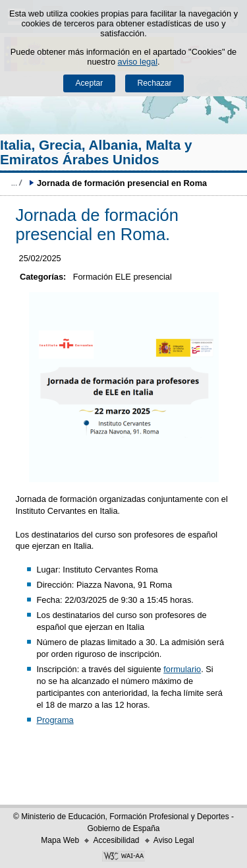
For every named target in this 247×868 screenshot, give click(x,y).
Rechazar (155, 83)
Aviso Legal (174, 840)
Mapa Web (60, 840)
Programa (55, 720)
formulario (182, 669)
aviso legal (138, 62)
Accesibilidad (116, 840)
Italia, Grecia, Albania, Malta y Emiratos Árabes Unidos (96, 152)
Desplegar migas (16, 183)
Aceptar (89, 83)
